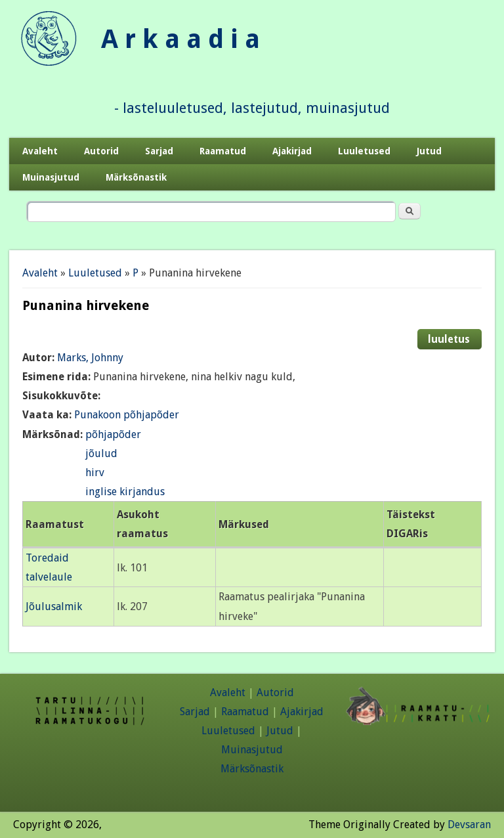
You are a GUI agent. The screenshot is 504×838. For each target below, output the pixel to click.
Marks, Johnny (90, 358)
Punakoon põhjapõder (127, 415)
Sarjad (159, 151)
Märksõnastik (136, 177)
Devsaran (469, 825)
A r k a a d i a (180, 39)
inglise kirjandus (125, 492)
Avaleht (40, 151)
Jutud (429, 151)
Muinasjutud (51, 177)
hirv (95, 473)
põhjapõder (113, 434)
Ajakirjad (292, 151)
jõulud (101, 453)
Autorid (101, 151)
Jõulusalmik (54, 606)
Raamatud (223, 151)
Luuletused (364, 151)
